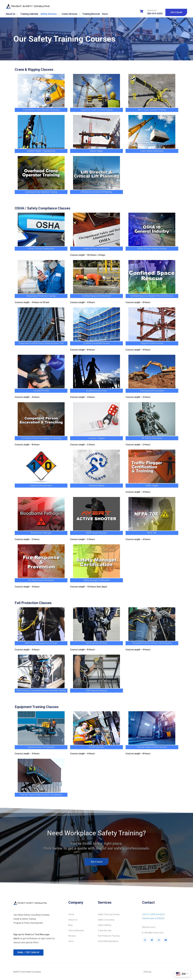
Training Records (91, 14)
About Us (12, 14)
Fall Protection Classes (33, 603)
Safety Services (50, 14)
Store (105, 14)
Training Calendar (29, 14)
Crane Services (71, 14)
